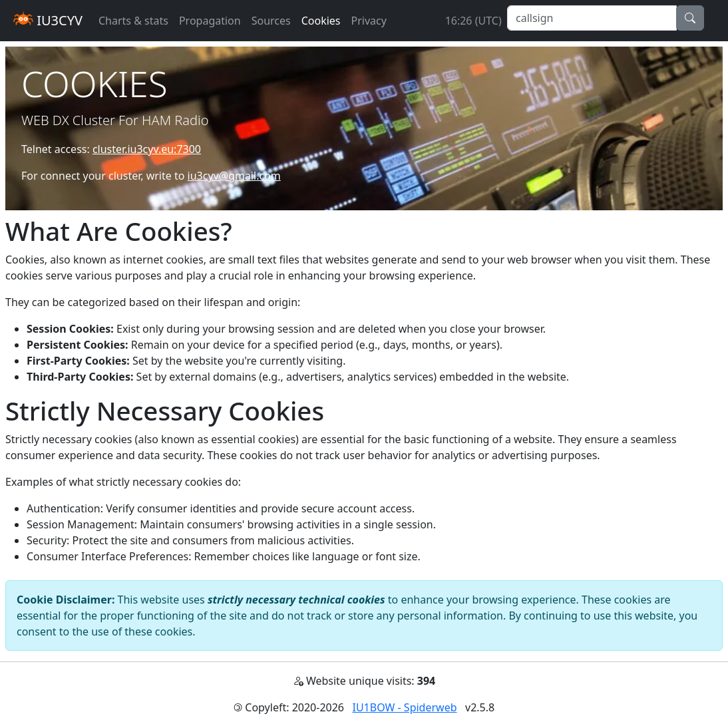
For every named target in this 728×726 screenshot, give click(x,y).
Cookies (321, 21)
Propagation (210, 21)
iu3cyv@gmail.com (234, 176)
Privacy (369, 21)
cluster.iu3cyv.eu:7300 (147, 149)
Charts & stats (133, 21)
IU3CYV (48, 21)
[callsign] (592, 18)
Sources (271, 21)
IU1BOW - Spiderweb (405, 707)
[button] (690, 18)
